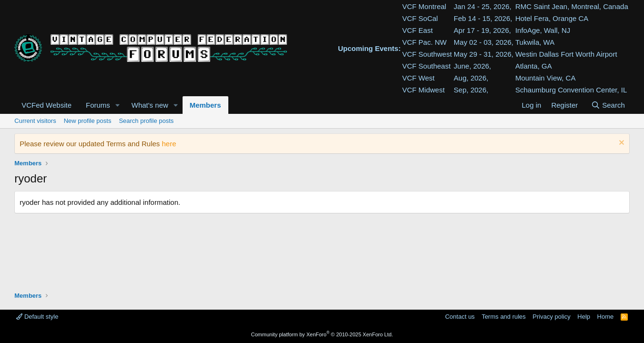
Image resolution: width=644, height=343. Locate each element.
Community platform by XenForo (322, 334)
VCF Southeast (427, 66)
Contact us (460, 317)
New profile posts (88, 121)
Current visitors (35, 121)
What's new (150, 105)
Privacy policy (551, 317)
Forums (98, 105)
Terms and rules (503, 317)
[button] (118, 105)
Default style (37, 317)
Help (584, 317)
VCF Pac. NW (424, 42)
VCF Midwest (424, 90)
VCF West (419, 78)
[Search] (608, 105)
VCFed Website (46, 105)
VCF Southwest (427, 54)
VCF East (418, 30)
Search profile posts (146, 121)
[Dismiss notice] (620, 144)
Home (606, 317)
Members (205, 105)
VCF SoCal (420, 18)
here (169, 144)
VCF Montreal (424, 6)
